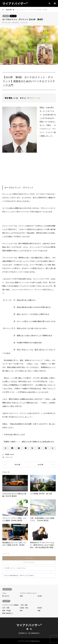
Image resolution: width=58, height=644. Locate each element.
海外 (21, 611)
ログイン (22, 575)
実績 (21, 596)
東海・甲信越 (6, 611)
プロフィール (35, 98)
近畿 (39, 611)
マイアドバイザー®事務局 (10, 605)
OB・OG (13, 16)
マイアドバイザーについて (28, 593)
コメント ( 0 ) (29, 558)
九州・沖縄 (6, 608)
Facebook (27, 629)
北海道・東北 (24, 608)
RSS (31, 629)
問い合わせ (6, 596)
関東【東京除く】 (8, 613)
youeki (12, 454)
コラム (6, 16)
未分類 (40, 596)
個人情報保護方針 (34, 633)
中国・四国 (24, 605)
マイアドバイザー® (29, 625)
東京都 (40, 608)
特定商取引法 (23, 633)
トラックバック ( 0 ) (29, 562)
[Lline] (26, 448)
